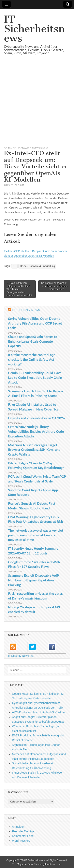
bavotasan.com (53, 864)
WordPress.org (21, 841)
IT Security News (26, 310)
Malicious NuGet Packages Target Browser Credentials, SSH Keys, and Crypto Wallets (34, 450)
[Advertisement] (37, 106)
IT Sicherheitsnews (34, 29)
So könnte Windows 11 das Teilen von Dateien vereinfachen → (54, 286)
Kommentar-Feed (23, 836)
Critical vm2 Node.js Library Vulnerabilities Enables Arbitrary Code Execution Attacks (36, 431)
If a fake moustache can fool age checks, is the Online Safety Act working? (32, 359)
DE (5, 148)
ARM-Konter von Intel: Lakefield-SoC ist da (38, 712)
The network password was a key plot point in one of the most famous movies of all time (36, 535)
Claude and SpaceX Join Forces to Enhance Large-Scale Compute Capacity (33, 341)
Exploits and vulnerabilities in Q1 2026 (37, 418)
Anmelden (18, 827)
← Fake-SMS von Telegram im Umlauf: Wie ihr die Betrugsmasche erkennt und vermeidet (19, 289)
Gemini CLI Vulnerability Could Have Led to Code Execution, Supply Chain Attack (35, 377)
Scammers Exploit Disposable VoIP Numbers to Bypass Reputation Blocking (33, 580)
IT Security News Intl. (21, 656)
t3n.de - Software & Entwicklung (28, 148)
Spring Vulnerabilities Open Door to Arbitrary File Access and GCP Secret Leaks (35, 323)
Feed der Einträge (23, 831)
